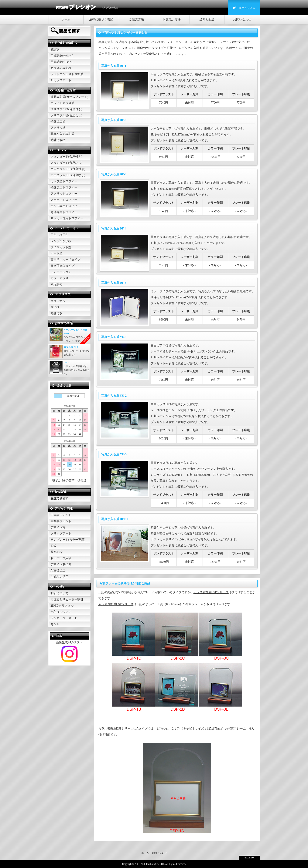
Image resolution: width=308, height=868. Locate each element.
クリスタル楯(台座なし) (66, 115)
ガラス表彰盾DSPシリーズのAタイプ (123, 729)
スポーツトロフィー (64, 200)
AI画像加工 (58, 571)
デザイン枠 (58, 527)
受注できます (59, 498)
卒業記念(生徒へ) (62, 62)
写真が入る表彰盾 (62, 134)
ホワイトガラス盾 (62, 103)
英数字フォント (61, 521)
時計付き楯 (58, 140)
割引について (59, 593)
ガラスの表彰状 (61, 68)
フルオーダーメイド (64, 618)
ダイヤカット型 (61, 247)
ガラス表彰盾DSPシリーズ (211, 592)
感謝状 (55, 49)
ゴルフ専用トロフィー (65, 206)
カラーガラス (59, 278)
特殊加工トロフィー (64, 187)
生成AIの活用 (60, 577)
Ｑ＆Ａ (55, 624)
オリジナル (58, 301)
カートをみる (247, 8)
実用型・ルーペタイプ (65, 260)
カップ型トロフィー (64, 181)
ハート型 (57, 253)
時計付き (57, 313)
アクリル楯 (58, 128)
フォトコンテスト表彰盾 (67, 74)
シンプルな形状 (61, 241)
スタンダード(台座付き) (66, 157)
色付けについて (61, 612)
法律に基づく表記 (101, 19)
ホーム (66, 19)
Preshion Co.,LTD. (155, 864)
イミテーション (61, 272)
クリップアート (61, 534)
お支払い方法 (172, 19)
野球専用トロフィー (64, 212)
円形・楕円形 (59, 235)
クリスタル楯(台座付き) (66, 109)
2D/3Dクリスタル (62, 606)
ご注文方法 (136, 19)
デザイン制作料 (61, 564)
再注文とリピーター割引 (67, 599)
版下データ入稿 (61, 558)
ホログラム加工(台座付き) (68, 169)
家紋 (54, 546)
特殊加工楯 (58, 122)
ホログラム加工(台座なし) (68, 175)
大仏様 (55, 307)
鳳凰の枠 (57, 552)
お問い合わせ (242, 19)
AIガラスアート (61, 80)
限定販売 (57, 284)
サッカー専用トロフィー (67, 218)
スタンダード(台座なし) (66, 163)
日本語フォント (61, 515)
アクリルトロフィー (64, 194)
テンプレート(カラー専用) (68, 540)
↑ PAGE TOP (249, 858)
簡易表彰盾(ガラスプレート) (69, 97)
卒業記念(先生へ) (62, 56)
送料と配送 (207, 19)
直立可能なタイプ (62, 266)
